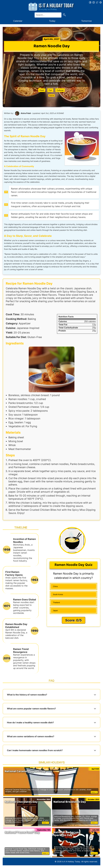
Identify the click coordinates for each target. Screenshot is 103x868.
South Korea (58, 594)
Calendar (18, 21)
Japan (55, 611)
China (55, 586)
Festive (52, 95)
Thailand (56, 602)
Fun (50, 90)
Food (42, 90)
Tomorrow (87, 21)
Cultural (60, 90)
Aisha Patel (26, 113)
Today (52, 21)
